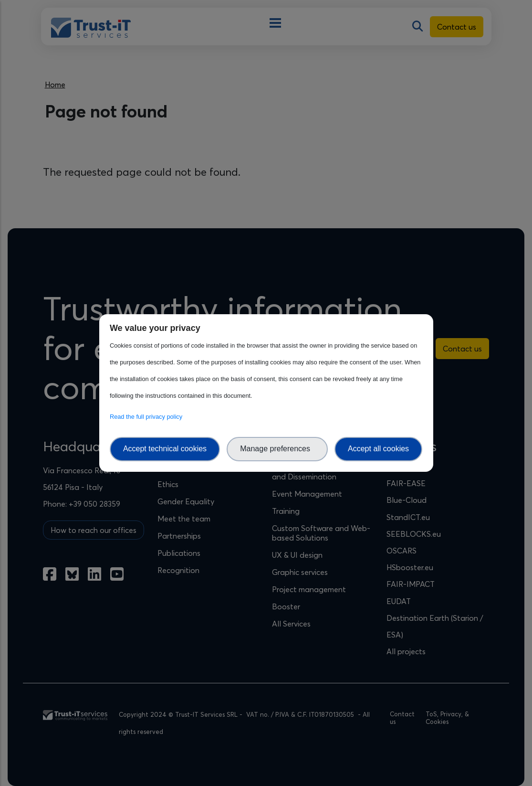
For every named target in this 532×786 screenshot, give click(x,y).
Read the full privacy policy (148, 417)
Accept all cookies (378, 449)
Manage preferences (277, 449)
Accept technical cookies (165, 449)
